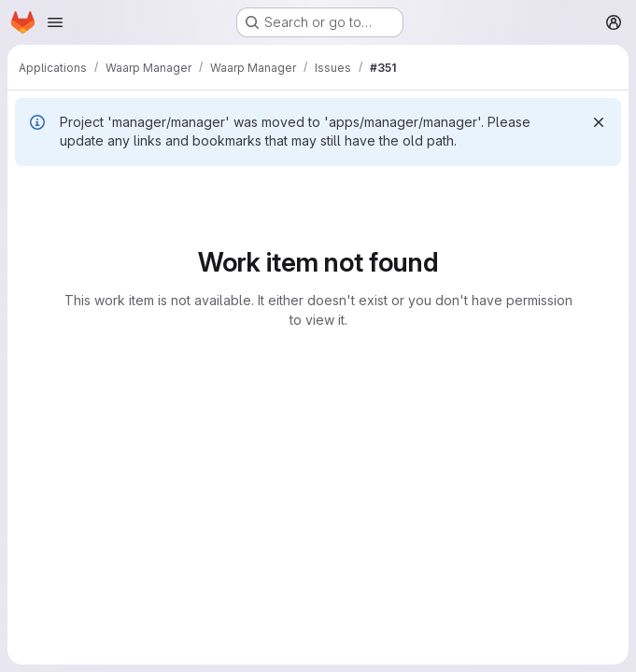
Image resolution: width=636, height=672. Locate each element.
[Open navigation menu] (55, 22)
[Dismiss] (599, 122)
